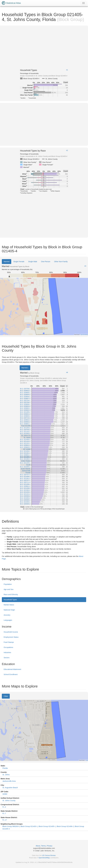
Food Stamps (9, 642)
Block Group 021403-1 (29, 826)
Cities (6, 696)
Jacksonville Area (9, 781)
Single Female (19, 262)
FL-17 (5, 820)
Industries (7, 652)
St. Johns (6, 775)
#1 (67, 70)
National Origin (9, 610)
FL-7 (4, 813)
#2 (67, 150)
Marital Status (9, 605)
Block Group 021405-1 (47, 826)
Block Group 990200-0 (11, 826)
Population (8, 584)
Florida (5, 768)
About (38, 846)
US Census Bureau (49, 855)
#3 (85, 266)
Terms (43, 846)
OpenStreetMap (44, 858)
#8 (67, 372)
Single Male (33, 262)
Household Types (10, 600)
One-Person (46, 262)
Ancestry (7, 615)
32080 (5, 794)
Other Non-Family (61, 262)
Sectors (7, 658)
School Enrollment (11, 674)
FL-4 (4, 807)
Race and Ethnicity (11, 594)
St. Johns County (9, 801)
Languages (8, 620)
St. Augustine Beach (10, 788)
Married (7, 262)
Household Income (11, 632)
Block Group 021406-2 (65, 826)
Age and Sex (9, 589)
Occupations (8, 647)
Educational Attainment (12, 669)
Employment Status (11, 637)
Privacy (50, 846)
